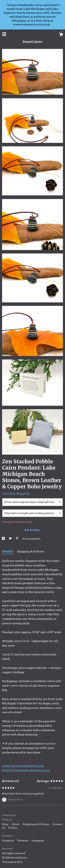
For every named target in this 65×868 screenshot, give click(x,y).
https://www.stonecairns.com (23, 766)
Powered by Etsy (12, 862)
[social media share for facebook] (4, 539)
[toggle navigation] (4, 34)
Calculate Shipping (16, 494)
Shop (6, 824)
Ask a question (32, 539)
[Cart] (61, 35)
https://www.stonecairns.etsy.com (26, 770)
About (16, 824)
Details (8, 551)
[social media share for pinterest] (17, 539)
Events (13, 828)
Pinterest (23, 841)
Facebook (8, 841)
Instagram (38, 841)
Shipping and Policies (36, 824)
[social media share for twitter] (11, 539)
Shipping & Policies (31, 551)
